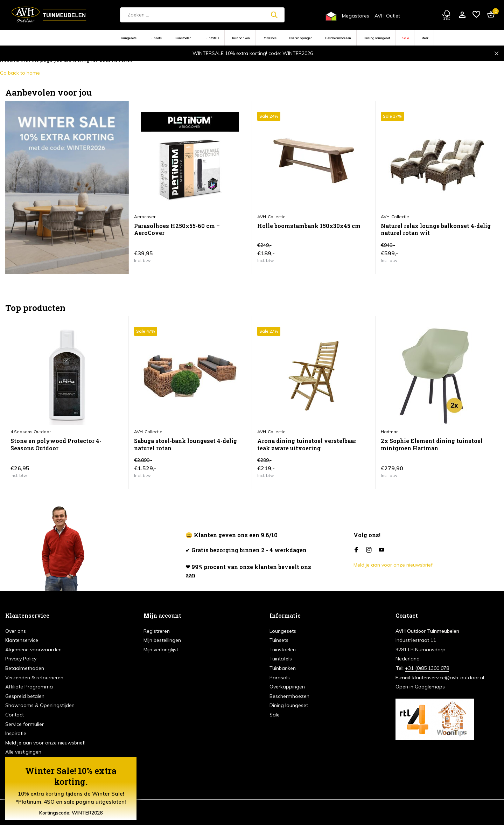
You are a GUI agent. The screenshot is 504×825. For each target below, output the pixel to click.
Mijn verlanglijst (161, 650)
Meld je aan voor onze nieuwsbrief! (45, 743)
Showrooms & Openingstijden (40, 705)
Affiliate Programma (29, 687)
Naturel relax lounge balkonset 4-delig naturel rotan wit (436, 230)
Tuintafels (212, 38)
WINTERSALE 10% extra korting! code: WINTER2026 (253, 53)
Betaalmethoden (25, 668)
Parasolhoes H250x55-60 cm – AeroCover (177, 230)
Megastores (356, 16)
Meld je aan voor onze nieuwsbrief (393, 565)
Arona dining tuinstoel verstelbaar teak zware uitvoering (307, 445)
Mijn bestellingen (162, 640)
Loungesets (128, 38)
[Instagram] (369, 550)
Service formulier (24, 724)
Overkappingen (301, 38)
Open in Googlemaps (420, 687)
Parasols (269, 38)
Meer (425, 38)
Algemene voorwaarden (33, 650)
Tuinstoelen (183, 38)
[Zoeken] (202, 15)
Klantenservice (22, 640)
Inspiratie (16, 733)
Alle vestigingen (23, 752)
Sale (406, 38)
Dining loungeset (377, 38)
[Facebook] (356, 550)
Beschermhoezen (338, 38)
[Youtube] (381, 550)
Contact (15, 715)
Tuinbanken (241, 38)
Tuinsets (155, 38)
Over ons (16, 631)
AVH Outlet (387, 16)
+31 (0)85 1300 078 (427, 668)
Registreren (157, 631)
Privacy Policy (21, 659)
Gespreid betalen (25, 696)
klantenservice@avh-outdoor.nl (448, 678)
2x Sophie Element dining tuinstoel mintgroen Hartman (432, 445)
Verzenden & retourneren (34, 678)
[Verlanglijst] (476, 15)
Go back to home (20, 73)
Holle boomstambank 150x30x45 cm (309, 226)
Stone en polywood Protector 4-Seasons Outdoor (56, 445)
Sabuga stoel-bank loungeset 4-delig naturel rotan (185, 445)
